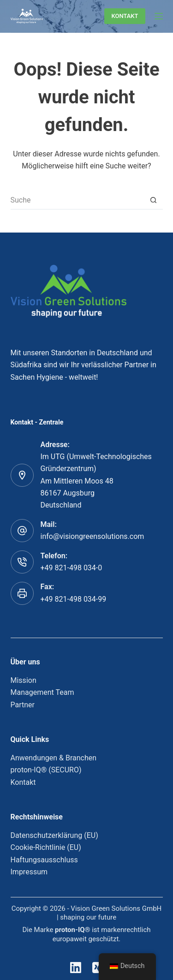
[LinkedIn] (76, 968)
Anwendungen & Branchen (54, 758)
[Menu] (159, 16)
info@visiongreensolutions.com (92, 536)
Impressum (29, 872)
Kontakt (23, 782)
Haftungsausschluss (44, 860)
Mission (24, 680)
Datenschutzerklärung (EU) (54, 835)
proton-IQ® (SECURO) (46, 770)
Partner (23, 705)
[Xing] (98, 968)
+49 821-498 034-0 (72, 568)
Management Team (42, 692)
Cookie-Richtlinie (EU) (46, 847)
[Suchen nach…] (78, 200)
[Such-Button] (154, 200)
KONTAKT (125, 16)
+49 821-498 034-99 (74, 599)
